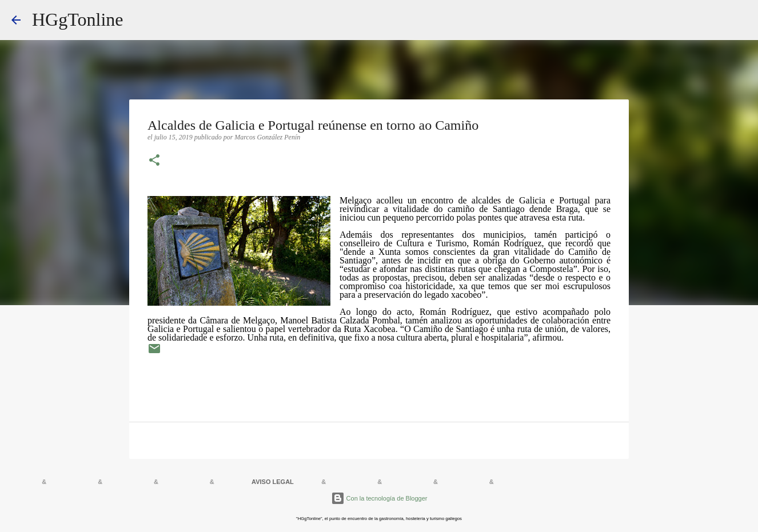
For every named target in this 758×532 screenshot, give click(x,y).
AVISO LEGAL (273, 482)
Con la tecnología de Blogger (379, 498)
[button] (154, 161)
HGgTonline (78, 19)
